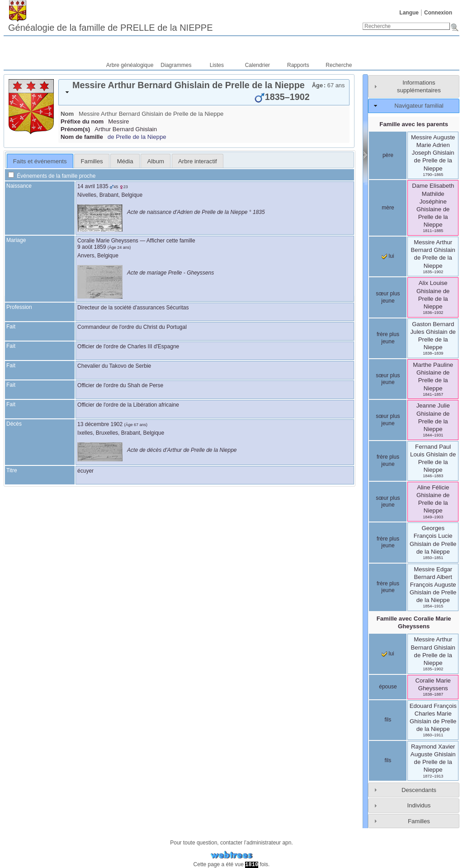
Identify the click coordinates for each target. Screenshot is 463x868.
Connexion (438, 13)
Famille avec (414, 622)
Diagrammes (176, 65)
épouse (388, 687)
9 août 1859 (92, 247)
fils (388, 720)
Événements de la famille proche (52, 176)
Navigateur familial (419, 106)
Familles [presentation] (92, 161)
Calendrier (257, 65)
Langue (409, 13)
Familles (419, 821)
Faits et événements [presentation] (40, 161)
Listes (217, 65)
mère (388, 208)
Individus (419, 805)
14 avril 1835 (93, 186)
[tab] (204, 92)
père (388, 155)
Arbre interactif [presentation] (198, 161)
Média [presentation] (125, 161)
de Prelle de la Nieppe (137, 137)
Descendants (419, 790)
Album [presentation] (156, 161)
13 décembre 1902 (100, 424)
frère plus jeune (388, 338)
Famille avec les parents (414, 124)
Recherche (339, 65)
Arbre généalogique (130, 65)
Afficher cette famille (171, 241)
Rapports (298, 65)
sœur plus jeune (388, 297)
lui (388, 256)
